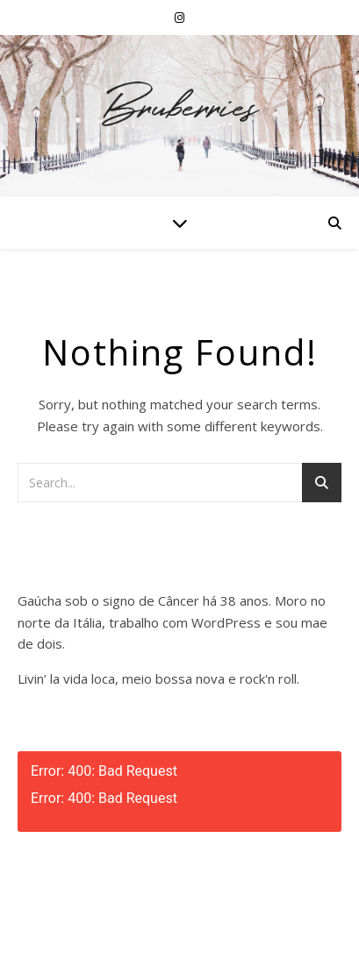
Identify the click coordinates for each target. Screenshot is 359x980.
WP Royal (221, 948)
